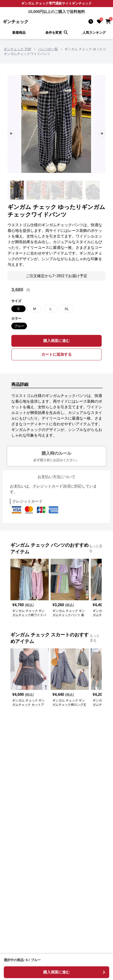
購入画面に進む (56, 341)
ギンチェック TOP (17, 49)
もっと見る (96, 548)
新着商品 (19, 33)
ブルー (19, 326)
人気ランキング (94, 33)
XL (67, 309)
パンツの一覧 (48, 49)
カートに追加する (56, 354)
